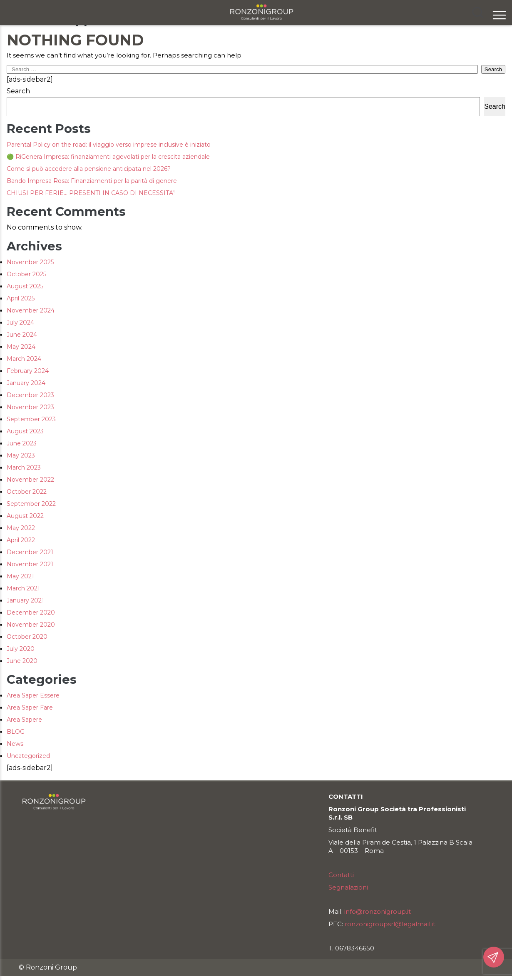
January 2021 (25, 600)
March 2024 (24, 359)
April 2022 (21, 540)
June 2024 (22, 335)
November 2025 (30, 262)
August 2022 (25, 516)
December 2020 (31, 612)
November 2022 (30, 480)
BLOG (16, 732)
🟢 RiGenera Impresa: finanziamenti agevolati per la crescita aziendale (108, 157)
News (15, 744)
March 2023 (24, 467)
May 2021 (20, 576)
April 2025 (21, 298)
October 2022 (27, 492)
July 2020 (21, 649)
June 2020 (22, 661)
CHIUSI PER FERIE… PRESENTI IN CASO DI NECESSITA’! (91, 193)
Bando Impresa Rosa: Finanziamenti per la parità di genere (92, 181)
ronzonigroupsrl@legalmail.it (390, 924)
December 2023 (30, 395)
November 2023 (30, 407)
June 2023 (22, 443)
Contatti (341, 875)
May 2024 (21, 347)
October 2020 (27, 637)
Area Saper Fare (30, 707)
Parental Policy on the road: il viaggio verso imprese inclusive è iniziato (109, 145)
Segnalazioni (348, 887)
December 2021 (30, 552)
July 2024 (20, 322)
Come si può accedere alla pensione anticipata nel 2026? (89, 169)
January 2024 (26, 383)
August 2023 (25, 431)
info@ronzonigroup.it (378, 911)
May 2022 (21, 528)
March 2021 (23, 588)
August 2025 (25, 286)
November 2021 (30, 564)
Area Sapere (24, 720)
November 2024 (31, 310)
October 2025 (26, 274)
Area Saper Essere (33, 695)
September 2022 (31, 504)
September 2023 (31, 419)
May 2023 (21, 455)
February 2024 (28, 371)
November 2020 (31, 625)
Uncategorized (28, 756)
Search (18, 91)
